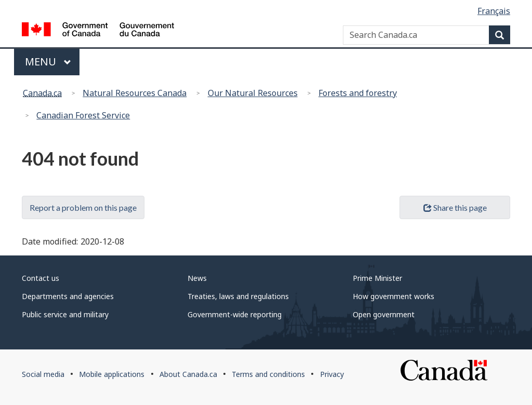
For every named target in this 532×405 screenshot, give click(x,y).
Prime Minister (377, 278)
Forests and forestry (358, 93)
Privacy (332, 374)
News (197, 278)
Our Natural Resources (253, 93)
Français (494, 11)
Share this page (455, 207)
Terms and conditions (268, 374)
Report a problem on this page (83, 207)
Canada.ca (42, 93)
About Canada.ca (188, 374)
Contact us (41, 278)
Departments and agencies (68, 296)
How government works (394, 296)
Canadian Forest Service (83, 115)
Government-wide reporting (235, 314)
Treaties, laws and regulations (238, 296)
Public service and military (65, 314)
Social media (43, 374)
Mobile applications (112, 374)
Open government (384, 314)
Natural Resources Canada (135, 93)
